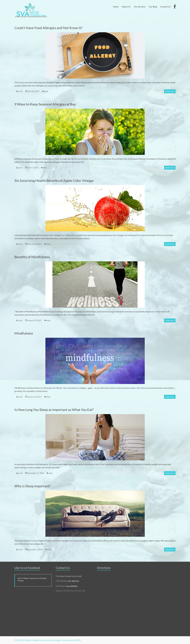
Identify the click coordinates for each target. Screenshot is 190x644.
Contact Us (165, 7)
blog (46, 91)
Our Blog (153, 7)
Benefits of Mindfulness (32, 257)
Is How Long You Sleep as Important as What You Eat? (54, 410)
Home (116, 7)
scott (20, 91)
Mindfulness (24, 333)
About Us (126, 7)
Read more (170, 91)
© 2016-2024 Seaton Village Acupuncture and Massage (37, 640)
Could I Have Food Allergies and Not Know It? (48, 28)
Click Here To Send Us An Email (69, 576)
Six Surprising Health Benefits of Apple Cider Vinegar (54, 180)
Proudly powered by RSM (70, 640)
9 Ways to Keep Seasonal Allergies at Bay (45, 104)
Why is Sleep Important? (33, 486)
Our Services (140, 7)
